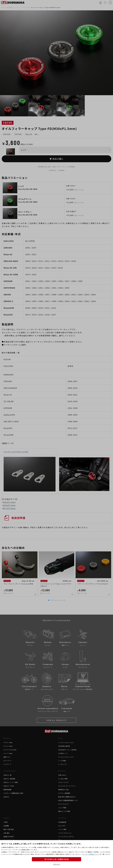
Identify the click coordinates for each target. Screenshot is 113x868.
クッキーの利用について (91, 854)
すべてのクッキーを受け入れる (56, 859)
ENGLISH (56, 864)
